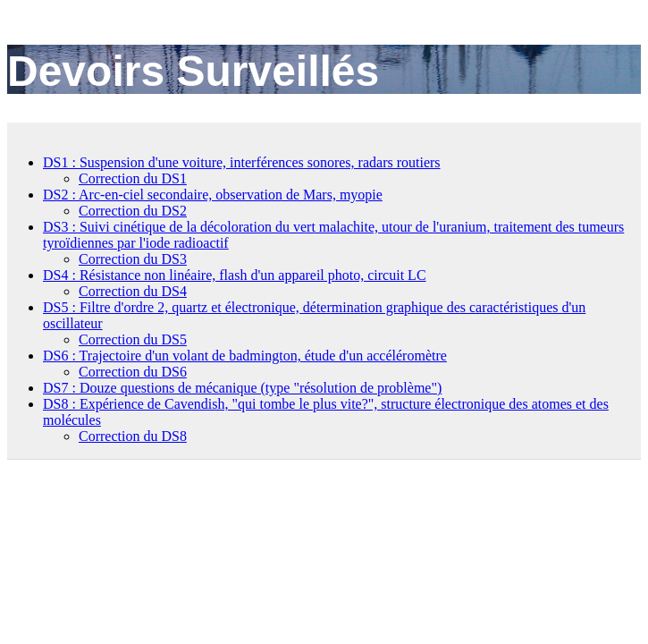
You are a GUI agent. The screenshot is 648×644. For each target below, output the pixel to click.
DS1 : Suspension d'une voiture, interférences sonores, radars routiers (242, 162)
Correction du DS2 (133, 211)
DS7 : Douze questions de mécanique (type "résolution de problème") (242, 388)
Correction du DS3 (133, 259)
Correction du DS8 (133, 436)
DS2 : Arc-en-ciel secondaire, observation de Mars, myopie (213, 195)
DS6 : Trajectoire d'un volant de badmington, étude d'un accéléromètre (245, 356)
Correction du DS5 (133, 339)
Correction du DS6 (133, 372)
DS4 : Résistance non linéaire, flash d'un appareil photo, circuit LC (235, 275)
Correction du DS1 (133, 178)
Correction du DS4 (133, 291)
